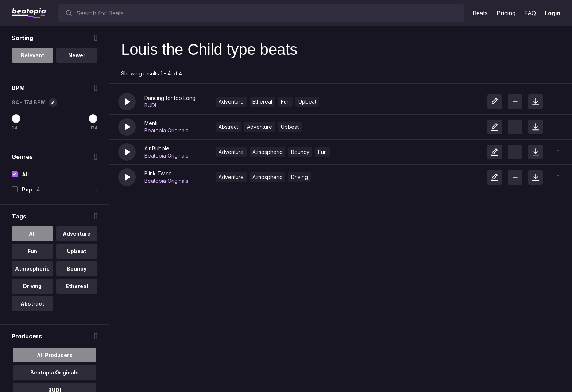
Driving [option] (32, 286)
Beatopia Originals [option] (55, 372)
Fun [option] (32, 251)
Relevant (32, 55)
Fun (285, 102)
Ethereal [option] (77, 286)
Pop (27, 189)
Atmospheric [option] (32, 269)
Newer (77, 55)
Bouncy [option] (77, 269)
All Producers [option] (55, 355)
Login (552, 13)
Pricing (506, 13)
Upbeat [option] (77, 251)
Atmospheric (267, 152)
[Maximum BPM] (93, 119)
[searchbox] (268, 13)
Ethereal (262, 102)
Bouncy (300, 152)
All (25, 174)
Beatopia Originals (166, 130)
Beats (480, 13)
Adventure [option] (77, 234)
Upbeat (307, 102)
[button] (127, 102)
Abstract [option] (32, 304)
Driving (299, 177)
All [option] (32, 234)
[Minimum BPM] (16, 119)
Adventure (231, 102)
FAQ (530, 13)
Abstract (228, 127)
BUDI (150, 105)
